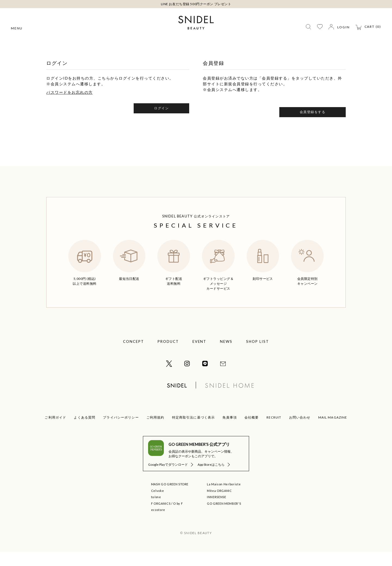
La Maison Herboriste (224, 498)
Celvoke (158, 505)
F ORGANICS (161, 518)
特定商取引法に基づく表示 (194, 432)
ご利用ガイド (55, 432)
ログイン (161, 122)
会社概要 (252, 432)
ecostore (158, 524)
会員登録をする (313, 126)
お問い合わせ (300, 432)
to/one (156, 511)
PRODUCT (168, 356)
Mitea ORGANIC (219, 505)
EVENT (200, 356)
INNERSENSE (217, 511)
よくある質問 (85, 432)
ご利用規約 (155, 432)
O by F (178, 518)
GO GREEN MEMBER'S (224, 518)
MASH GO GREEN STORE (170, 498)
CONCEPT (134, 356)
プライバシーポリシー (121, 432)
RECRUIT (274, 432)
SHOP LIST (258, 356)
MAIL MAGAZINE (333, 432)
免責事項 (230, 432)
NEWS (226, 356)
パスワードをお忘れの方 (70, 106)
